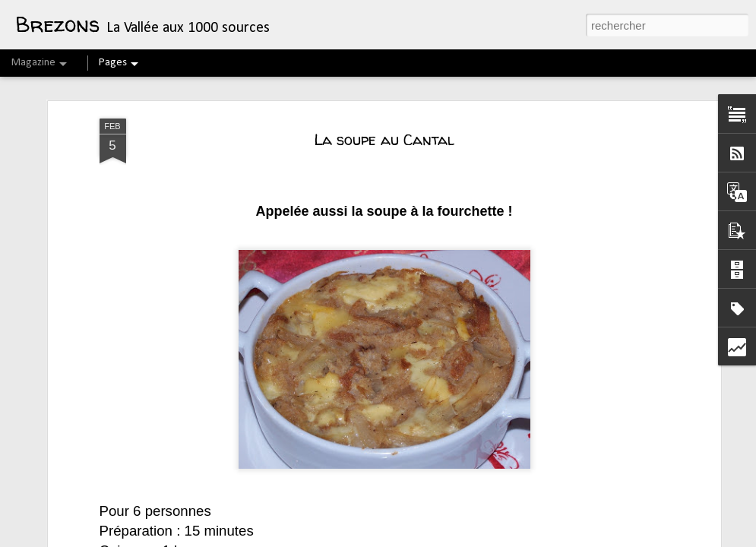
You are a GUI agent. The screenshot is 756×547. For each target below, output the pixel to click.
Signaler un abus (629, 539)
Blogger (579, 539)
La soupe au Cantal (384, 88)
